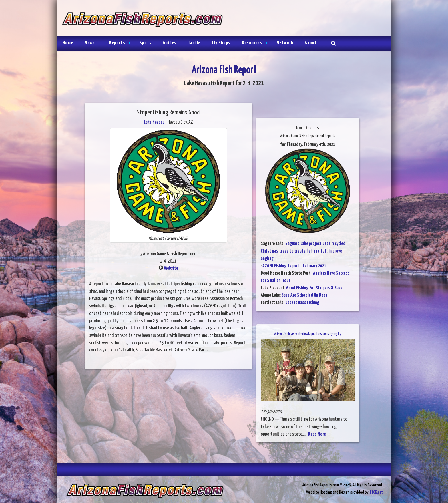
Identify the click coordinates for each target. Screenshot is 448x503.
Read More (317, 434)
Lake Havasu (154, 122)
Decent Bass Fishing (302, 303)
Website (171, 268)
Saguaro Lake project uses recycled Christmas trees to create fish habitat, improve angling (303, 251)
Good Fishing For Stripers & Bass (314, 288)
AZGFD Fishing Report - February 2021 (297, 266)
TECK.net (376, 492)
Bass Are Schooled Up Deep (304, 295)
